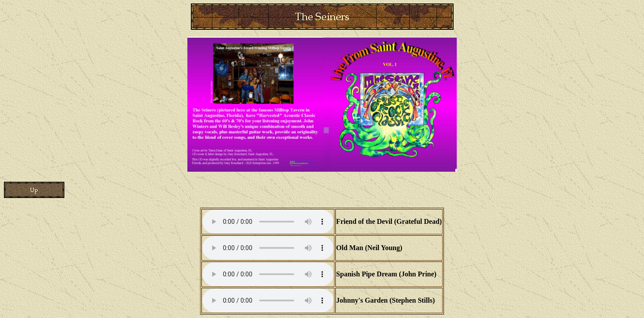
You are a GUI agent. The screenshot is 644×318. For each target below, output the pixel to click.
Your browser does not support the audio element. (268, 222)
